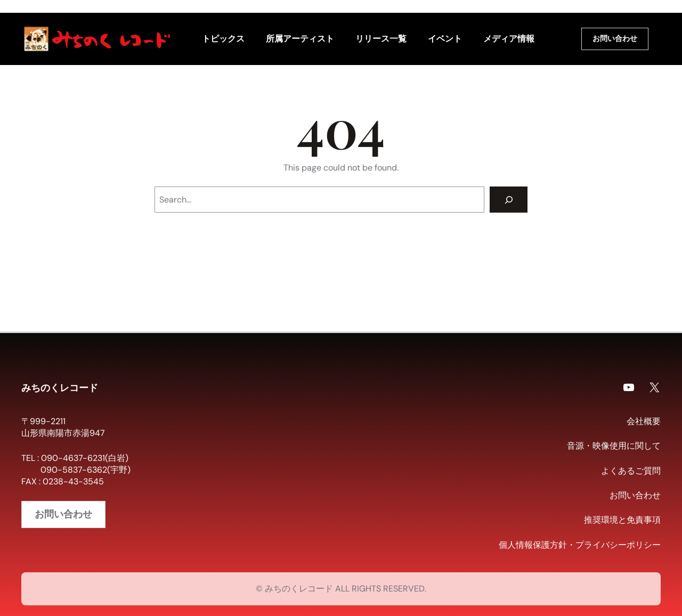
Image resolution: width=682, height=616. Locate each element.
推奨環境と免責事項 (622, 520)
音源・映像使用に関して (614, 446)
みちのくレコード (60, 387)
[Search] (509, 200)
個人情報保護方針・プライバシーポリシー (580, 545)
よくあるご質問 (631, 471)
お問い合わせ (615, 38)
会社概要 (644, 421)
